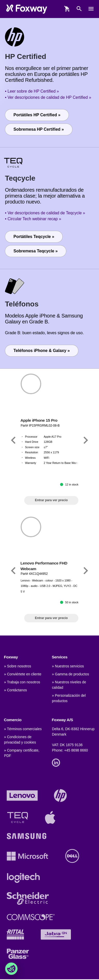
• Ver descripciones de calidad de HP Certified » (48, 97)
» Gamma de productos (70, 674)
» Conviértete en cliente (23, 674)
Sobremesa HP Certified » (39, 129)
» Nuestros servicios (68, 666)
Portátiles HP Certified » (37, 115)
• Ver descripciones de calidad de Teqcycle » (45, 213)
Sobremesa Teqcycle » (35, 251)
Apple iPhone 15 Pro (39, 420)
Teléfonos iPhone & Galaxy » (42, 351)
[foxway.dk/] (27, 9)
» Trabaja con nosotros (22, 682)
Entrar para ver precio (51, 500)
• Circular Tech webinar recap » (33, 219)
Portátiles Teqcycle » (34, 237)
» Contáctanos (16, 690)
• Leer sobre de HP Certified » (32, 91)
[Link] (13, 440)
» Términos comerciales (23, 729)
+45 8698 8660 (76, 750)
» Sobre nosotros (18, 666)
